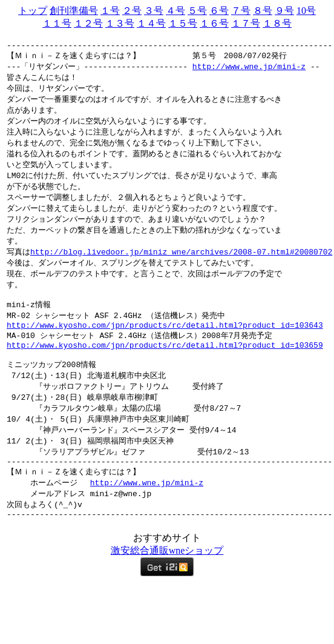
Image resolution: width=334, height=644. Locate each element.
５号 (197, 11)
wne (177, 588)
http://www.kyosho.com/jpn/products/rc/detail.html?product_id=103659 (165, 369)
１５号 (183, 23)
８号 (263, 11)
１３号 (120, 23)
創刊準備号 (74, 11)
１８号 (277, 23)
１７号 (246, 23)
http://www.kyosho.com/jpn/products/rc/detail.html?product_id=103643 (165, 347)
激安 (120, 588)
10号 (306, 11)
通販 (159, 588)
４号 (175, 11)
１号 (110, 11)
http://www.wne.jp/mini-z (249, 71)
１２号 (88, 23)
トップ (33, 11)
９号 (284, 11)
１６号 (214, 23)
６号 (219, 11)
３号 (154, 11)
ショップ (204, 588)
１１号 (57, 23)
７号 (241, 11)
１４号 (151, 23)
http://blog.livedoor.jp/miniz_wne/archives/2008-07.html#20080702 (181, 267)
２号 (132, 11)
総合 (140, 588)
